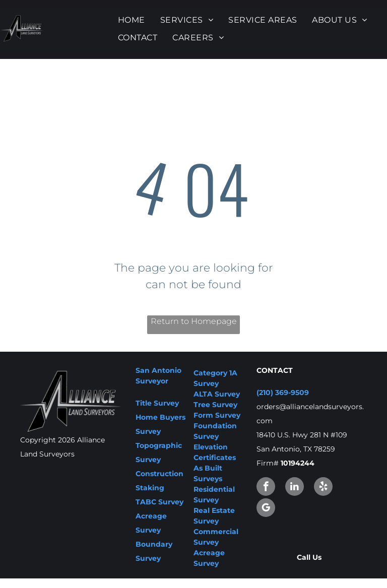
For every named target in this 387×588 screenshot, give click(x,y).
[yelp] (323, 488)
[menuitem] (132, 20)
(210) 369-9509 (283, 393)
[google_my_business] (266, 509)
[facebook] (266, 488)
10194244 (298, 463)
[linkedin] (295, 488)
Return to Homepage (194, 321)
